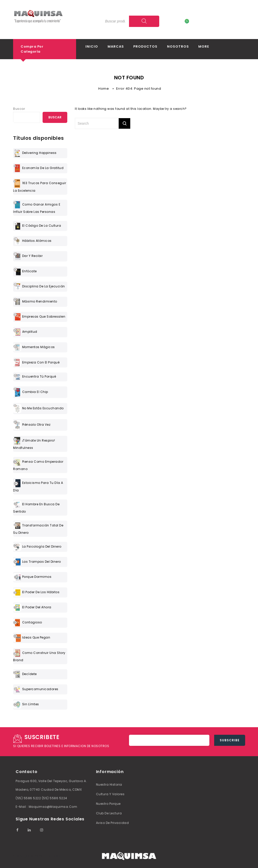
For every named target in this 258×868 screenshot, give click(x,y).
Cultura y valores (110, 794)
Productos (145, 46)
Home (104, 89)
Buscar (19, 109)
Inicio (92, 46)
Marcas (116, 46)
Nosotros (178, 46)
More (204, 46)
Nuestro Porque (108, 804)
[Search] (144, 21)
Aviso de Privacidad (112, 823)
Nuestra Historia (109, 784)
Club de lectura (109, 813)
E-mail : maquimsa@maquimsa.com (46, 807)
